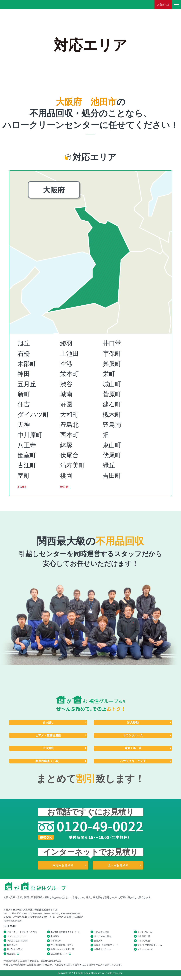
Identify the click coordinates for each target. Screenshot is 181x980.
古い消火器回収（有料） (62, 948)
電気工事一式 (133, 749)
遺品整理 (14, 958)
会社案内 (98, 943)
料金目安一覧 (144, 939)
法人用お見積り (118, 867)
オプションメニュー (17, 939)
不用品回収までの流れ (18, 943)
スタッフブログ (145, 953)
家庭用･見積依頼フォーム (106, 948)
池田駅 (69, 486)
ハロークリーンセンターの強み (22, 934)
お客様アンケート (103, 953)
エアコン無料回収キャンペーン (65, 934)
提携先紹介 (12, 948)
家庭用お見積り (63, 867)
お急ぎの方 (163, 4)
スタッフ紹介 (144, 943)
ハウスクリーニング (133, 762)
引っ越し (48, 723)
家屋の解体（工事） (48, 762)
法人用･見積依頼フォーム (150, 948)
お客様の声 (56, 943)
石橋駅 (27, 486)
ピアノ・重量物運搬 (48, 736)
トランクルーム (133, 736)
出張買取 (48, 749)
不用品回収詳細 (101, 934)
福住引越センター (61, 958)
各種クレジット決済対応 (62, 953)
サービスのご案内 (103, 939)
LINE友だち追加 (15, 953)
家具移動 (133, 723)
